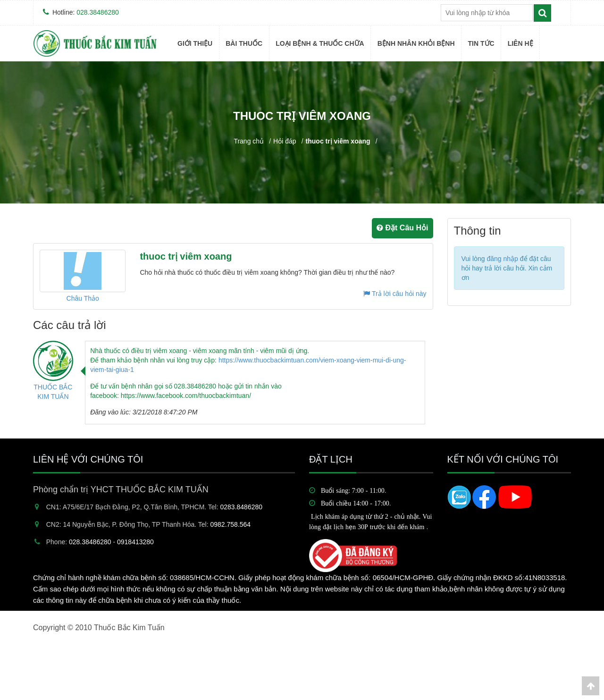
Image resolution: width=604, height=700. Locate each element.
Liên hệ (520, 43)
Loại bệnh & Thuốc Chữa (320, 43)
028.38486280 (98, 12)
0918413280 (135, 542)
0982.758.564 (231, 524)
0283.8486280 (242, 507)
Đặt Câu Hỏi (402, 228)
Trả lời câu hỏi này (395, 294)
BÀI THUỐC (244, 43)
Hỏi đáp (285, 141)
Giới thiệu (195, 43)
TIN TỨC (481, 43)
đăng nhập (502, 259)
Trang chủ (249, 141)
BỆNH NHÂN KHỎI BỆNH (416, 43)
